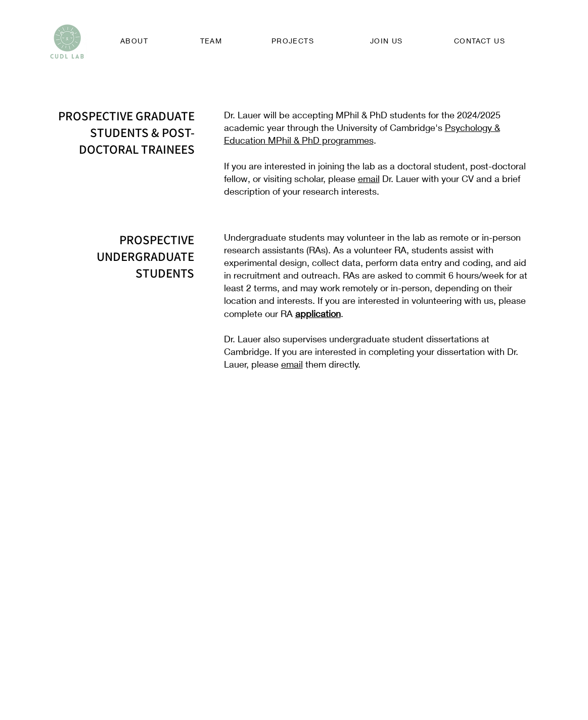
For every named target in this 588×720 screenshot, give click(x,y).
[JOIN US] (388, 40)
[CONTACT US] (481, 40)
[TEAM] (212, 40)
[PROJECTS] (294, 40)
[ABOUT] (135, 40)
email (369, 178)
